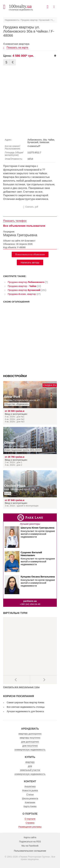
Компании (30, 802)
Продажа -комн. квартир (22, 294)
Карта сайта (30, 837)
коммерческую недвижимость (30, 750)
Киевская (44, 142)
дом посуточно (30, 746)
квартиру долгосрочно (30, 734)
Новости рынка (30, 790)
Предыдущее (17, 680)
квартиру (30, 762)
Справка (30, 823)
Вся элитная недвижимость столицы (26, 707)
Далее (44, 680)
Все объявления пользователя (24, 226)
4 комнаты (33, 146)
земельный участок (30, 770)
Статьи (30, 794)
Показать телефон (15, 221)
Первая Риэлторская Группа (34, 857)
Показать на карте (17, 48)
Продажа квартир (29, 20)
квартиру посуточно (30, 738)
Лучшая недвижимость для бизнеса (25, 711)
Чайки (54, 20)
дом (30, 766)
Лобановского (35, 140)
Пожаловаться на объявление (30, 254)
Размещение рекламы (30, 827)
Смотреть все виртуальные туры (21, 687)
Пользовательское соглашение (30, 851)
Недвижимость (12, 20)
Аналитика (30, 786)
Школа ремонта (30, 798)
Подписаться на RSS (30, 842)
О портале (30, 819)
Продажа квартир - (22, 286)
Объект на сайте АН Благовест (19, 241)
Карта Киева (30, 806)
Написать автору (30, 262)
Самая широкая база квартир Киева (25, 702)
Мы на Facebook (30, 846)
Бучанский (44, 20)
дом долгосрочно (30, 742)
